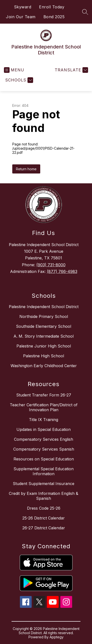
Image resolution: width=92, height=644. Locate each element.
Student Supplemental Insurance (44, 484)
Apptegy (57, 637)
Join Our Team (21, 17)
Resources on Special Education (44, 459)
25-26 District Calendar (44, 518)
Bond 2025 (54, 17)
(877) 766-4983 (62, 271)
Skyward (23, 7)
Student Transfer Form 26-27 (44, 395)
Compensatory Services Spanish (44, 449)
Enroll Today (52, 7)
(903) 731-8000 (51, 265)
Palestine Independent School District (44, 307)
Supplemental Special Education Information (44, 471)
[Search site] (85, 12)
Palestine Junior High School (44, 346)
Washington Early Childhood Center (44, 366)
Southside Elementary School (44, 326)
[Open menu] (14, 70)
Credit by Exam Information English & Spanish (44, 496)
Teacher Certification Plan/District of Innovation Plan (44, 407)
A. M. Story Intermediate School (44, 336)
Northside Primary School (44, 316)
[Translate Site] (71, 70)
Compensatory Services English (44, 439)
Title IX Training (44, 420)
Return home (26, 169)
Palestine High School (44, 356)
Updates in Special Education (44, 429)
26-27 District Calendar (44, 528)
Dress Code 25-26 (44, 508)
